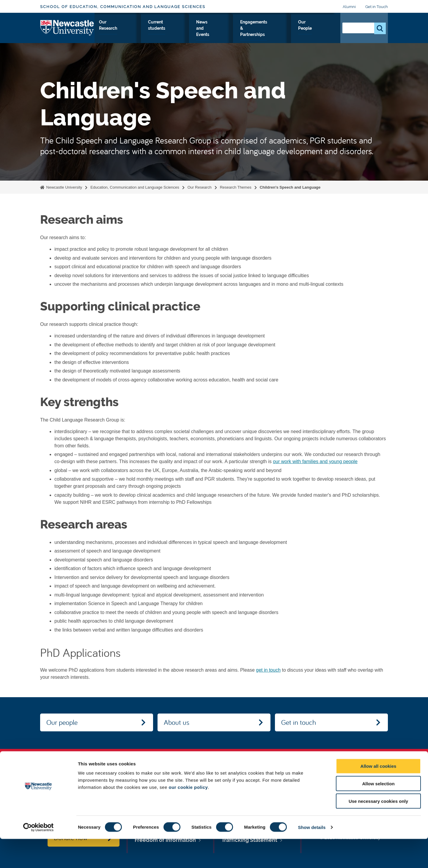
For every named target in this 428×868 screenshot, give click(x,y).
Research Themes (236, 187)
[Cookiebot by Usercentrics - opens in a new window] (38, 856)
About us (177, 722)
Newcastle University (64, 187)
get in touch (268, 670)
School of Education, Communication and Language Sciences (123, 7)
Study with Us (133, 32)
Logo (67, 31)
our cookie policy (188, 816)
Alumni (349, 7)
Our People (322, 32)
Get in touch (299, 722)
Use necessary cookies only (378, 830)
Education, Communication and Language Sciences (135, 187)
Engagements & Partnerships (281, 32)
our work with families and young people (315, 461)
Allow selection (378, 813)
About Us (106, 32)
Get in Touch (377, 7)
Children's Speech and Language (290, 187)
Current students (198, 32)
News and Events (234, 32)
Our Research (164, 32)
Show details (312, 856)
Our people (62, 722)
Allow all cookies (379, 795)
